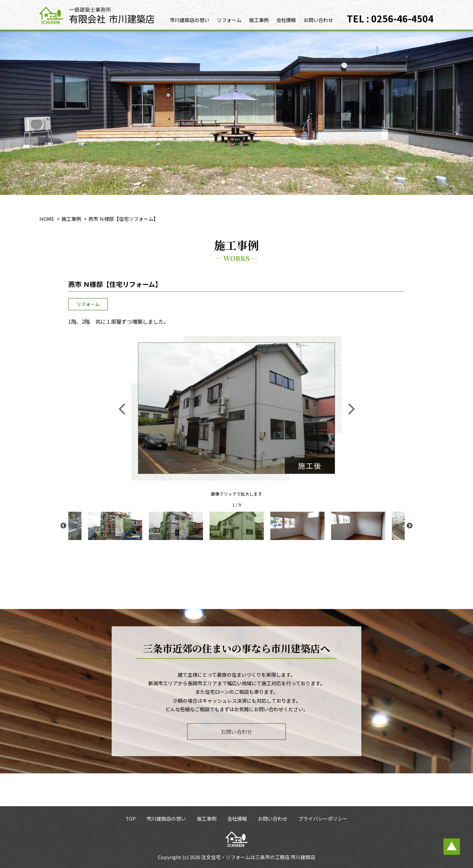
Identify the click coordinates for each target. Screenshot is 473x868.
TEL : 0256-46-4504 (390, 18)
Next (410, 526)
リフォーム (229, 20)
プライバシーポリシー (323, 819)
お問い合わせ (318, 20)
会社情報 (286, 20)
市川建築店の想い (190, 20)
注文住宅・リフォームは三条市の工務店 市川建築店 (258, 857)
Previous (63, 526)
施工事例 (259, 20)
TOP (131, 819)
